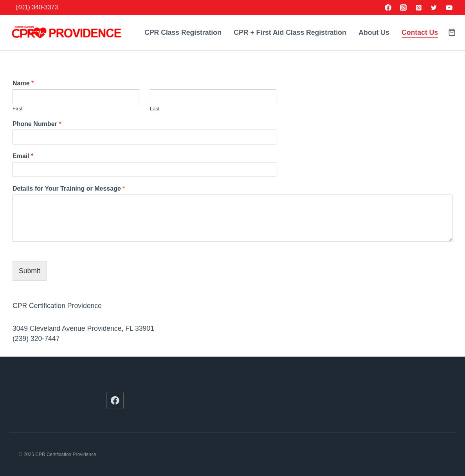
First (17, 109)
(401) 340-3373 (37, 7)
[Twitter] (434, 7)
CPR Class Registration (183, 32)
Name (23, 83)
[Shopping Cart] (452, 32)
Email (23, 156)
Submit (30, 271)
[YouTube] (449, 7)
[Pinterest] (419, 7)
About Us (374, 32)
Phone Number (37, 124)
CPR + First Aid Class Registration (290, 32)
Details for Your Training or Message (69, 188)
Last (155, 109)
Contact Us (420, 32)
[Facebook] (388, 7)
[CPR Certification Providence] (66, 32)
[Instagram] (404, 7)
